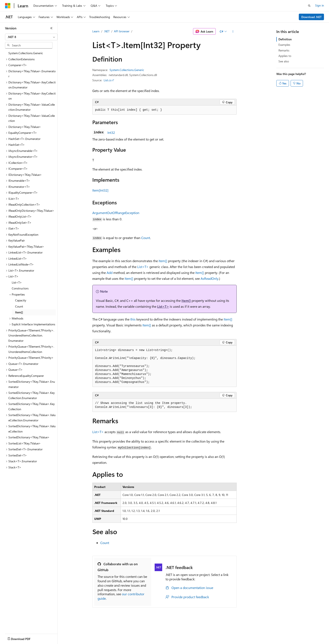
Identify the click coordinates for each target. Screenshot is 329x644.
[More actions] (233, 32)
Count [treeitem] (19, 306)
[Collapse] (51, 28)
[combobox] (31, 37)
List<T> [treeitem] (17, 282)
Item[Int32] (100, 190)
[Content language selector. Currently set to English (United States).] (24, 638)
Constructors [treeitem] (20, 288)
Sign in (320, 5)
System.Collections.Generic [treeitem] (26, 53)
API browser (122, 31)
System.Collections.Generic (127, 70)
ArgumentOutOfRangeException (116, 213)
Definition (285, 39)
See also (284, 61)
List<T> (143, 267)
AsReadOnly (210, 278)
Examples (284, 45)
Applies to (285, 56)
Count (146, 238)
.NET (107, 31)
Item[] (163, 261)
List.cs (108, 80)
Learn (96, 31)
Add (110, 273)
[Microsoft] (8, 6)
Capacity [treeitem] (21, 300)
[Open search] (309, 6)
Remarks (284, 50)
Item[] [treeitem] (19, 312)
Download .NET (311, 17)
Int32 (111, 132)
